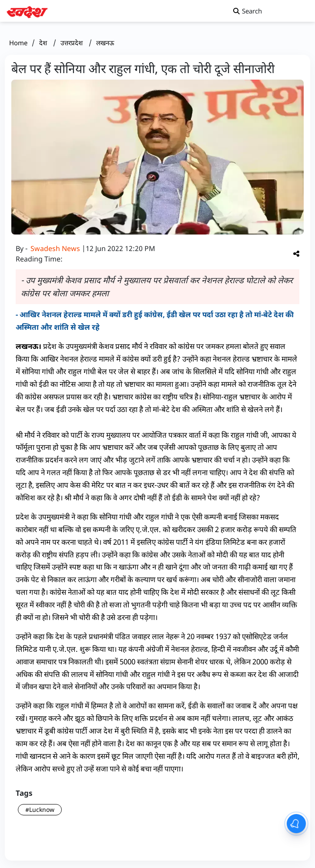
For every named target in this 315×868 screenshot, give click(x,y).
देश (44, 43)
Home (18, 43)
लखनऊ (105, 43)
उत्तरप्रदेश (72, 43)
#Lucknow (40, 809)
